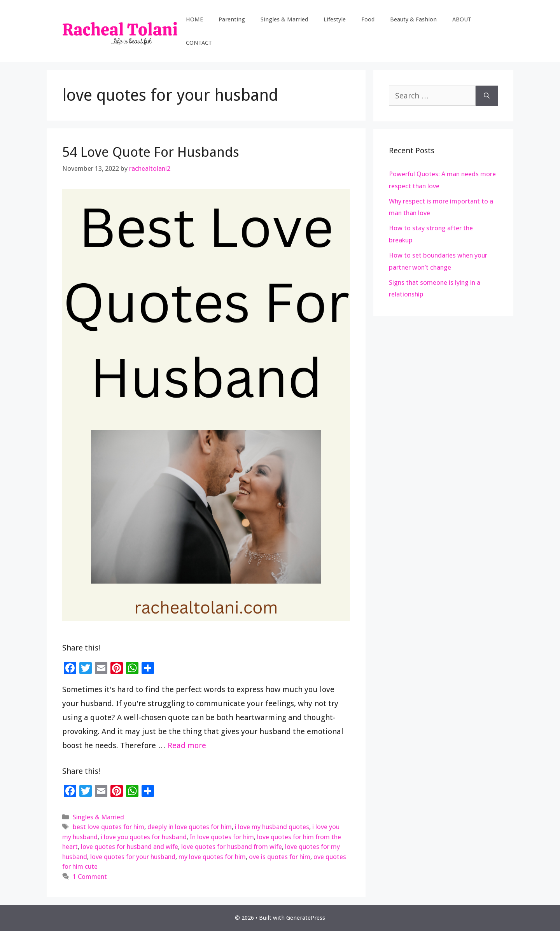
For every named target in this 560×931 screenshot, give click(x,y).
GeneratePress (306, 918)
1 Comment (90, 877)
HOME (194, 19)
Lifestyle (335, 19)
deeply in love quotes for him (190, 827)
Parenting (232, 19)
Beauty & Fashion (413, 19)
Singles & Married (284, 19)
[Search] (487, 96)
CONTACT (199, 43)
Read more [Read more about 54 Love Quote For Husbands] (187, 745)
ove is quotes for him (280, 857)
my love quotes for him (212, 857)
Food (368, 19)
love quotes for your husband (133, 857)
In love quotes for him (222, 837)
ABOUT (462, 19)
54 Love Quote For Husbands (151, 152)
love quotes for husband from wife (232, 847)
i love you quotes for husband (144, 837)
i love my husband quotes (272, 827)
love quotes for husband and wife (129, 847)
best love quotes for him (108, 827)
